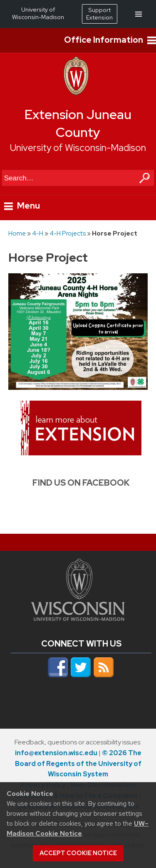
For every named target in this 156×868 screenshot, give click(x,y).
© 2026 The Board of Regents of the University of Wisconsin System (78, 764)
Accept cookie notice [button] (78, 853)
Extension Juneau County (78, 124)
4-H (38, 233)
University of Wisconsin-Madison (78, 148)
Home (17, 233)
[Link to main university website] (78, 618)
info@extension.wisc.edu (56, 753)
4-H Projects (68, 233)
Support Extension (99, 14)
